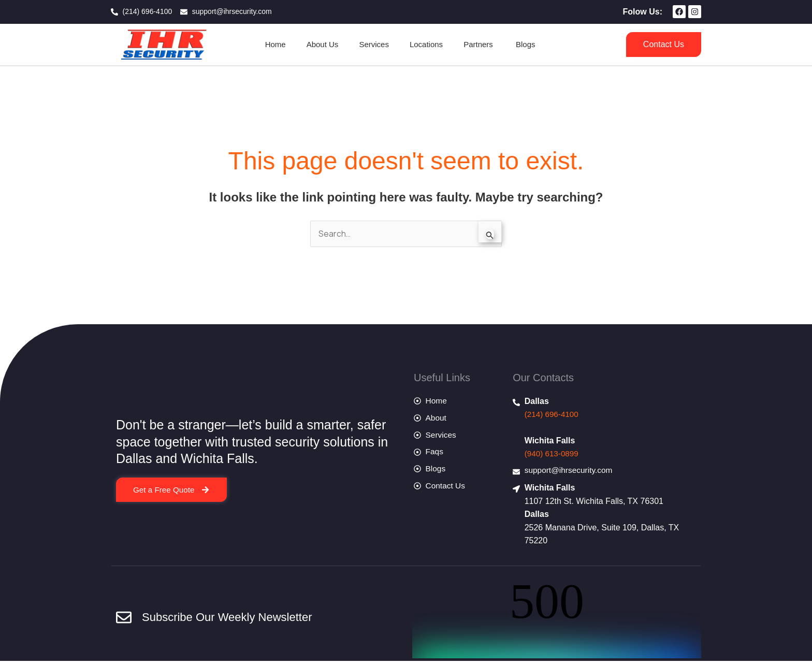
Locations (426, 44)
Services (374, 44)
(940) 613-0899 (553, 454)
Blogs (526, 44)
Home (275, 44)
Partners (479, 44)
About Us (323, 44)
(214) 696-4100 (553, 415)
